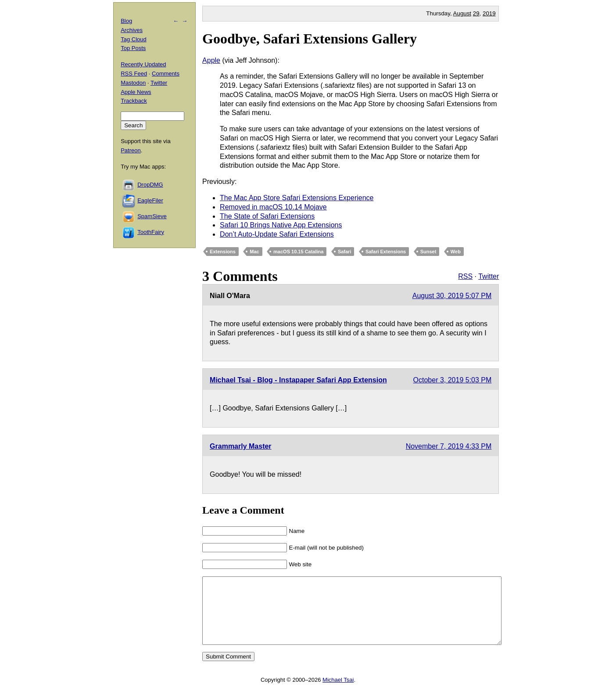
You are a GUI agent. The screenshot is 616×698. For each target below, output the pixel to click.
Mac (254, 252)
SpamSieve (152, 216)
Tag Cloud (134, 39)
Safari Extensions (386, 252)
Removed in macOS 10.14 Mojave (273, 207)
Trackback (134, 101)
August (462, 13)
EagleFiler (150, 200)
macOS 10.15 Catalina (298, 252)
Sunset (428, 252)
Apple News (136, 92)
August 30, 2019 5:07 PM (452, 296)
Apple (211, 60)
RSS (465, 276)
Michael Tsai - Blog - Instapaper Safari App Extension (298, 380)
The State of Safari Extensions (267, 216)
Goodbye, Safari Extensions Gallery (310, 39)
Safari (345, 252)
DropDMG (150, 185)
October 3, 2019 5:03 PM (453, 380)
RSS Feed (134, 74)
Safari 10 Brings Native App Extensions (281, 225)
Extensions (223, 252)
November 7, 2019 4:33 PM (449, 446)
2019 (489, 13)
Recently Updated (143, 64)
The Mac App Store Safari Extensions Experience (297, 198)
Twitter (489, 276)
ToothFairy (151, 232)
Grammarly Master (241, 446)
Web (456, 252)
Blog (126, 21)
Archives (132, 30)
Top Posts (133, 48)
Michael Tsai (338, 693)
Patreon (131, 150)
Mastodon (133, 83)
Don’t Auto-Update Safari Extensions (277, 234)
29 (476, 13)
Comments (166, 74)
